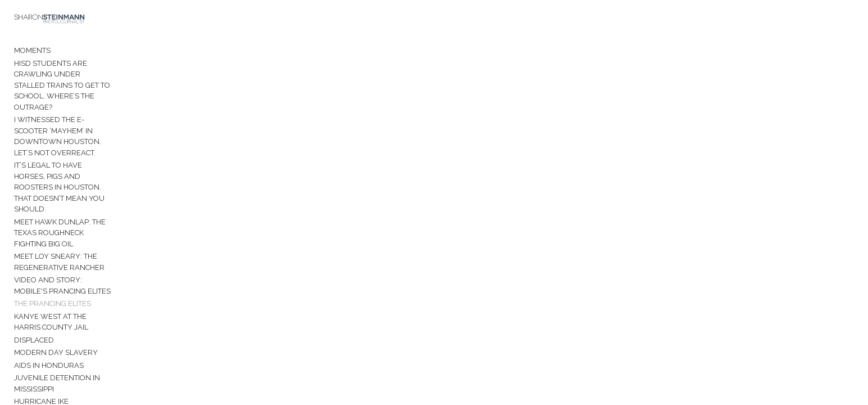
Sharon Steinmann (52, 381)
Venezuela (36, 322)
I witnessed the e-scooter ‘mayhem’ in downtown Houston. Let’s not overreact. (88, 115)
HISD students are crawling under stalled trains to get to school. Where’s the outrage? (96, 81)
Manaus (30, 335)
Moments (32, 57)
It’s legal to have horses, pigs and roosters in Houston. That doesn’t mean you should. (95, 150)
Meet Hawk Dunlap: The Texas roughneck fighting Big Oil (96, 179)
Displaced (34, 259)
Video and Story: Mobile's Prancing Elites (97, 221)
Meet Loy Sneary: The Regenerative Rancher (83, 203)
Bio (20, 356)
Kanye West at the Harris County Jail (88, 246)
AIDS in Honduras (49, 284)
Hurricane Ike (41, 310)
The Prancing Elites (53, 234)
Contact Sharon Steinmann (69, 369)
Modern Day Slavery (56, 271)
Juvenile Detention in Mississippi (78, 297)
